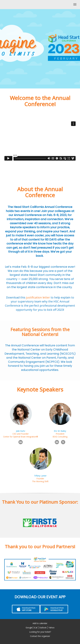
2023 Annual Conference (17, 5)
